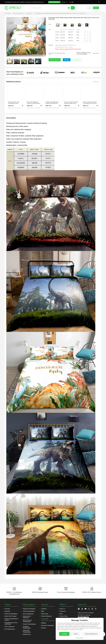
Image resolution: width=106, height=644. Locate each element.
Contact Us (63, 611)
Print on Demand (10, 627)
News (61, 614)
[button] (85, 32)
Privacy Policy (80, 638)
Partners (44, 628)
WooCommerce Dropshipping (27, 621)
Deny (76, 634)
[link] (8, 13)
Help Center (45, 614)
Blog (43, 611)
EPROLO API (27, 634)
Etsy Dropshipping (28, 614)
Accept (64, 634)
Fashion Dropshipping (11, 614)
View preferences (91, 634)
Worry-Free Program (11, 616)
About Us (62, 609)
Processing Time (51, 54)
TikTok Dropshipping (29, 611)
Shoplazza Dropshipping (27, 627)
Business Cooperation (48, 625)
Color (50, 24)
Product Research (46, 616)
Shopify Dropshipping (29, 609)
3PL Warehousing (10, 629)
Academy (44, 609)
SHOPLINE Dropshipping (27, 631)
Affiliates (44, 623)
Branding (7, 611)
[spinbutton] (88, 32)
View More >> (96, 82)
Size (50, 29)
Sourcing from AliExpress (27, 617)
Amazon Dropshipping (29, 624)
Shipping (51, 45)
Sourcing (7, 609)
